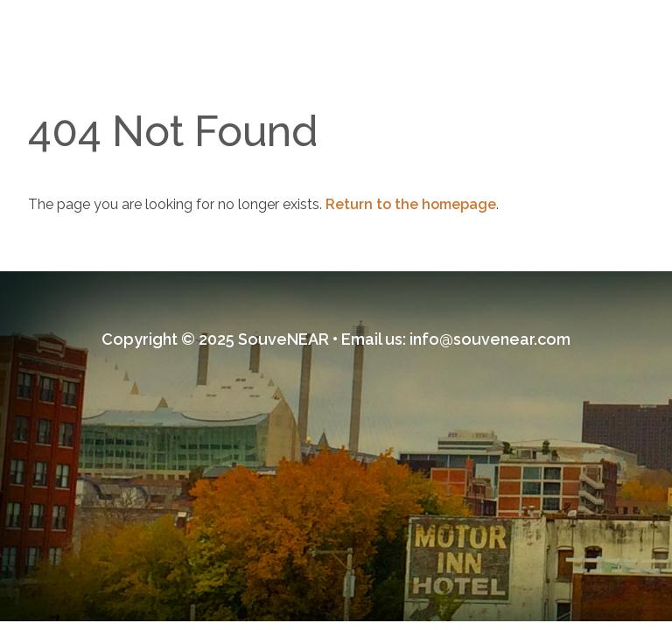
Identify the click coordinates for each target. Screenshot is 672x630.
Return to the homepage (411, 204)
